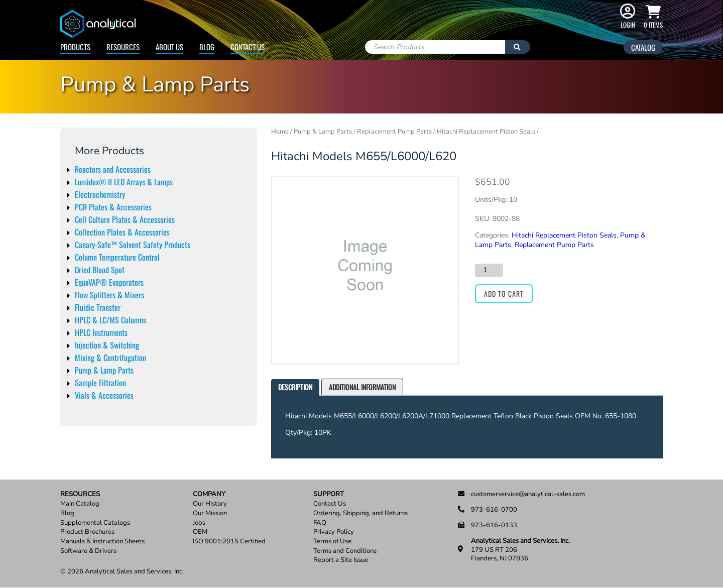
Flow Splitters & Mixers (109, 295)
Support (329, 494)
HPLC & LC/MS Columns (110, 320)
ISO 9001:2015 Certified (229, 542)
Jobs (199, 523)
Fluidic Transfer (98, 307)
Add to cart (504, 293)
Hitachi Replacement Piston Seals (486, 132)
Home (280, 132)
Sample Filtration (100, 383)
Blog (207, 47)
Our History (210, 504)
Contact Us (248, 47)
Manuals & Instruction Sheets (102, 542)
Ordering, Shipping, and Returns (360, 513)
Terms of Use (332, 542)
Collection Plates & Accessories (122, 232)
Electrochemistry (100, 194)
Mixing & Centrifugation (110, 358)
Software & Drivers (88, 551)
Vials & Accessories (104, 395)
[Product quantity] (489, 270)
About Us (169, 47)
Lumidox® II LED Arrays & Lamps (124, 182)
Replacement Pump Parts (394, 132)
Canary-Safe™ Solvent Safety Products (133, 245)
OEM (200, 532)
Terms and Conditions (345, 551)
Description (295, 387)
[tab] (295, 387)
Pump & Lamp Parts (104, 370)
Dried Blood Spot (100, 270)
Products (75, 47)
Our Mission (210, 513)
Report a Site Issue (341, 560)
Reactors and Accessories (113, 169)
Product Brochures (87, 532)
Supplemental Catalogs (95, 523)
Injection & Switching (107, 345)
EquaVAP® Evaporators (109, 282)
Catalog (643, 47)
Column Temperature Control (117, 257)
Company (209, 494)
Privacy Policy (334, 532)
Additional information (362, 387)
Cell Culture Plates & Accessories (125, 219)
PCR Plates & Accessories (113, 207)
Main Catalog (80, 504)
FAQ (320, 523)
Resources (123, 47)
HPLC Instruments (101, 332)
